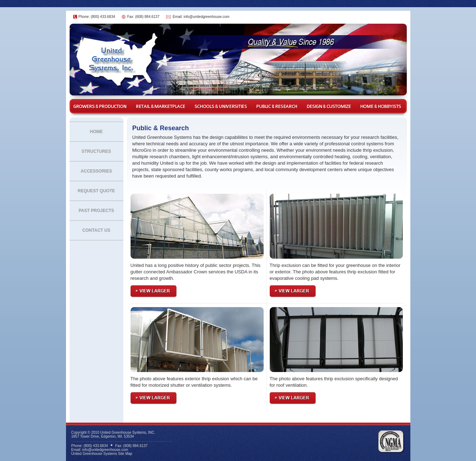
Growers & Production (100, 106)
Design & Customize (330, 106)
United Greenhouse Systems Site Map (102, 454)
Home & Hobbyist (382, 106)
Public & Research (278, 106)
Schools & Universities (221, 106)
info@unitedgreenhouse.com (207, 17)
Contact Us (96, 230)
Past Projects (96, 211)
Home (96, 132)
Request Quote (96, 191)
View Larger (154, 291)
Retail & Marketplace (160, 106)
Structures (96, 151)
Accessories (96, 171)
